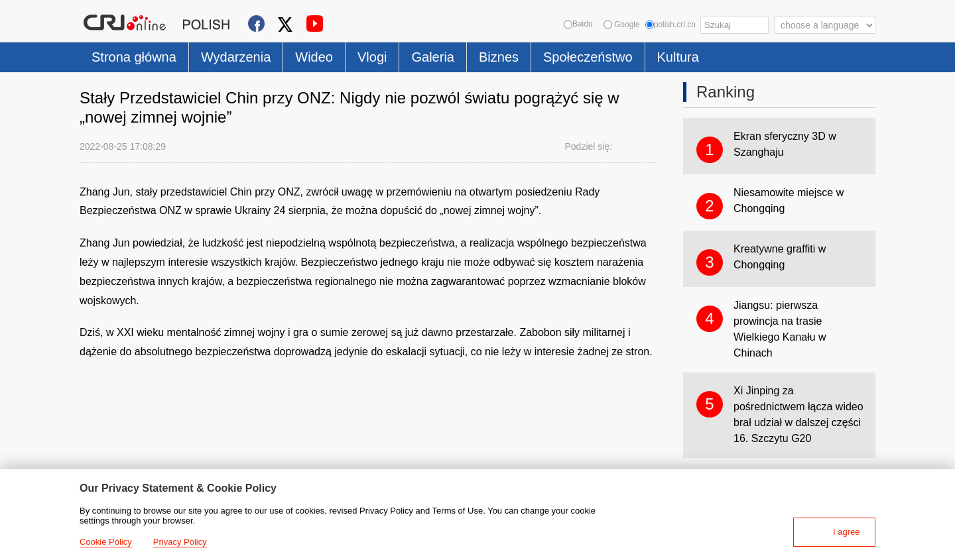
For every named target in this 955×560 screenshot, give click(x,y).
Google (622, 25)
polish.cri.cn (670, 25)
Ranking (726, 92)
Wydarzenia (236, 57)
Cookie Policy (106, 542)
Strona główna (134, 57)
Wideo (314, 57)
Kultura (678, 57)
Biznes (499, 57)
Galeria (432, 57)
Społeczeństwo (588, 57)
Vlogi (372, 57)
